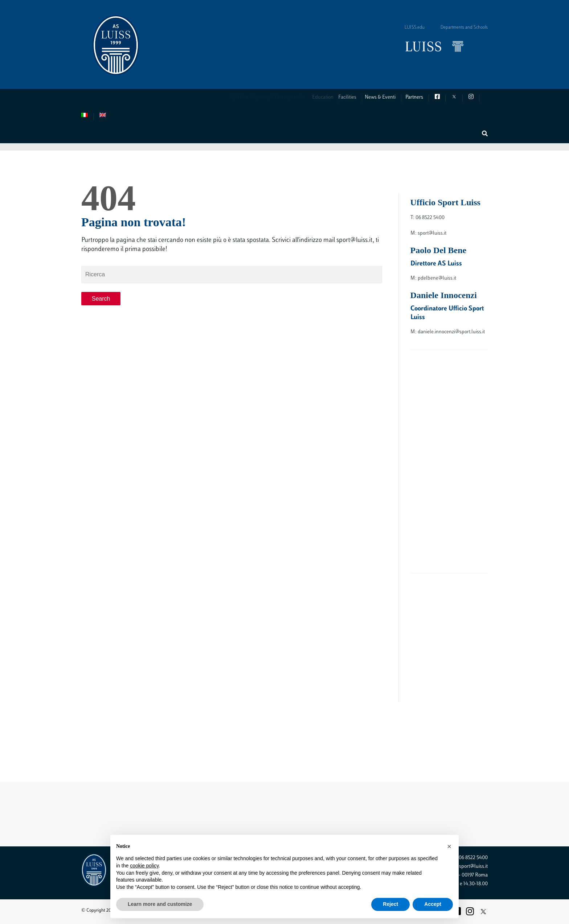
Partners (416, 97)
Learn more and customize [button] (160, 904)
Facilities (355, 97)
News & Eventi (387, 97)
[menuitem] (87, 117)
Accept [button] (433, 904)
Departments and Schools (464, 28)
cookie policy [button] (144, 866)
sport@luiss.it (473, 867)
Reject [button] (390, 904)
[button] (449, 846)
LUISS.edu (415, 28)
